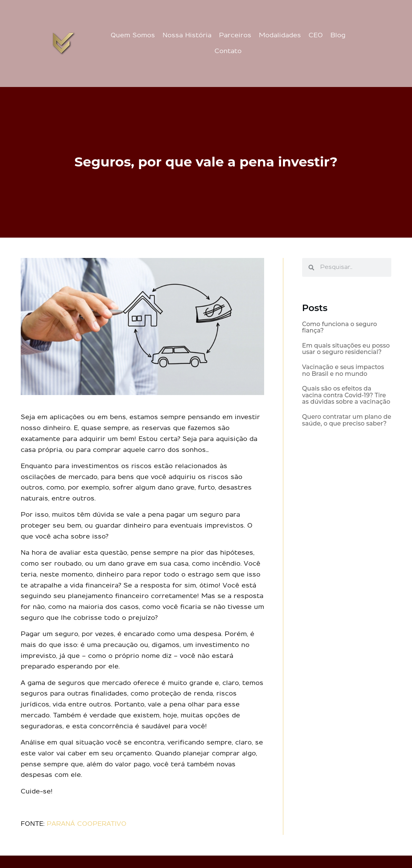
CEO (316, 35)
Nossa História (187, 35)
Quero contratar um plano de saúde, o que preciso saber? (347, 420)
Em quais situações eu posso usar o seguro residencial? (346, 349)
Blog (338, 35)
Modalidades (280, 35)
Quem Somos (133, 35)
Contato (228, 51)
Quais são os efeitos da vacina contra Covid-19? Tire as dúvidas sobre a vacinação (346, 395)
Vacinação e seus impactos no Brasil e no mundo (343, 370)
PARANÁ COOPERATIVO (87, 824)
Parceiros (235, 35)
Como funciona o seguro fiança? (340, 327)
